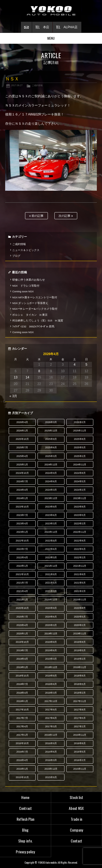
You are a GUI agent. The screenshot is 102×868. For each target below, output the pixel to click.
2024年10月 (22, 473)
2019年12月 (51, 634)
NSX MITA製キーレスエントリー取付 (35, 297)
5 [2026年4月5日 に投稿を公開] (86, 365)
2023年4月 (22, 524)
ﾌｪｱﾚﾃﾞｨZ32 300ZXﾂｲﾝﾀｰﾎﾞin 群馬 (33, 326)
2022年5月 (80, 549)
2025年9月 (51, 439)
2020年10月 (22, 608)
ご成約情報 (37, 85)
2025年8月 (80, 439)
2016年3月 (51, 760)
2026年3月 (51, 422)
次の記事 (66, 216)
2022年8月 (80, 541)
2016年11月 (80, 735)
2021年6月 (51, 583)
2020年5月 (80, 617)
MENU (51, 38)
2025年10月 (22, 439)
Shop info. (25, 841)
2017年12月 (51, 701)
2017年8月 (80, 710)
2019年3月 (51, 659)
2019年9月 (51, 642)
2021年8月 (80, 574)
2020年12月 (51, 600)
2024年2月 (80, 490)
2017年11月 (80, 701)
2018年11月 (80, 667)
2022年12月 (51, 532)
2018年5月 (80, 684)
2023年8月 (80, 507)
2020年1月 (22, 634)
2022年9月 (51, 541)
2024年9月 (51, 473)
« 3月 (13, 396)
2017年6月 (51, 718)
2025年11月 (80, 431)
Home (25, 797)
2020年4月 (22, 625)
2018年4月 (22, 693)
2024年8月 (80, 473)
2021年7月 (22, 583)
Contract (25, 808)
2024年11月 (80, 465)
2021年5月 (80, 583)
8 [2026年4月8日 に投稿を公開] (39, 371)
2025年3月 (51, 456)
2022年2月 (80, 557)
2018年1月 (22, 701)
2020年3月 (51, 625)
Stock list (76, 797)
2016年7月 (22, 752)
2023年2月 (80, 524)
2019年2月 (80, 659)
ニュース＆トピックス (26, 250)
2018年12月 (51, 667)
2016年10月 (22, 743)
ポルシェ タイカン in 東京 (30, 315)
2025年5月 (80, 447)
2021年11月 (80, 566)
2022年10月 (22, 541)
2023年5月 (80, 515)
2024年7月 (22, 481)
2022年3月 (51, 557)
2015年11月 (80, 769)
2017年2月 (80, 726)
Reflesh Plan (25, 819)
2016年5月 (80, 752)
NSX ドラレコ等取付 (26, 286)
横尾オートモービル (51, 11)
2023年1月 (22, 532)
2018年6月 (51, 684)
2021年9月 (51, 574)
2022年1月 (22, 566)
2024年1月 (22, 498)
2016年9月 (51, 743)
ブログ (16, 256)
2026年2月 (80, 422)
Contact (76, 841)
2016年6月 (51, 752)
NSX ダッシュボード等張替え (30, 303)
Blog (25, 830)
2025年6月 (51, 447)
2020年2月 (80, 625)
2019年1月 (22, 667)
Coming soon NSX (23, 291)
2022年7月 (22, 549)
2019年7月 (22, 650)
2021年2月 (80, 591)
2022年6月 (51, 549)
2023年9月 (51, 507)
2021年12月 (51, 566)
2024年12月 (51, 465)
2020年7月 (22, 617)
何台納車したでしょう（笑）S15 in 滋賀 (38, 320)
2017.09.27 (17, 85)
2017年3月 (51, 726)
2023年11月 (80, 498)
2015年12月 (51, 769)
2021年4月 (22, 591)
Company (76, 830)
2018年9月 (51, 676)
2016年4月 (22, 760)
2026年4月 (22, 422)
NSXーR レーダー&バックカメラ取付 (35, 309)
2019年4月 (22, 659)
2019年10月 (22, 642)
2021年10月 (22, 574)
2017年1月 (22, 735)
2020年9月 (51, 608)
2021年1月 (22, 600)
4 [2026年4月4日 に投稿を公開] (75, 365)
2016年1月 (22, 769)
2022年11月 (80, 532)
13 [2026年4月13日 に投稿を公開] (16, 377)
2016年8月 (80, 743)
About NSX (76, 808)
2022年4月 (22, 557)
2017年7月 (22, 718)
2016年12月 (51, 735)
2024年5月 (80, 481)
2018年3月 (51, 693)
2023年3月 (51, 524)
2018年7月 (22, 684)
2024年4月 (22, 490)
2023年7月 (22, 515)
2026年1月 (22, 431)
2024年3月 (51, 490)
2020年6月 (51, 617)
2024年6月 (51, 481)
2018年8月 (80, 676)
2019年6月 (51, 650)
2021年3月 (51, 591)
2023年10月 (22, 507)
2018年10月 (22, 676)
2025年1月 (22, 465)
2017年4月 (22, 726)
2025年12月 (51, 431)
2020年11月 (80, 600)
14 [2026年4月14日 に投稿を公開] (27, 377)
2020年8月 (80, 608)
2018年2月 (80, 693)
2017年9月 (51, 710)
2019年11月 (80, 634)
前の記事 (36, 216)
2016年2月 (80, 760)
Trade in (76, 819)
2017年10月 (22, 710)
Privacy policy (25, 852)
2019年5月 (80, 650)
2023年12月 (51, 498)
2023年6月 (51, 515)
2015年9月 (51, 777)
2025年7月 (22, 447)
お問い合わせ (26, 27)
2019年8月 (80, 642)
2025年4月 (22, 456)
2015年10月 (22, 777)
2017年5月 (80, 718)
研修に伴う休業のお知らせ (29, 280)
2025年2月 (80, 456)
